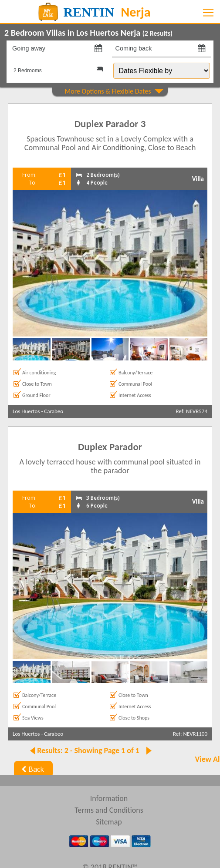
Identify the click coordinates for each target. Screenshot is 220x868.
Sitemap (109, 822)
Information (109, 798)
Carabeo (54, 411)
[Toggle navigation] (208, 13)
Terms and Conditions (109, 810)
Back (32, 769)
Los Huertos (26, 411)
